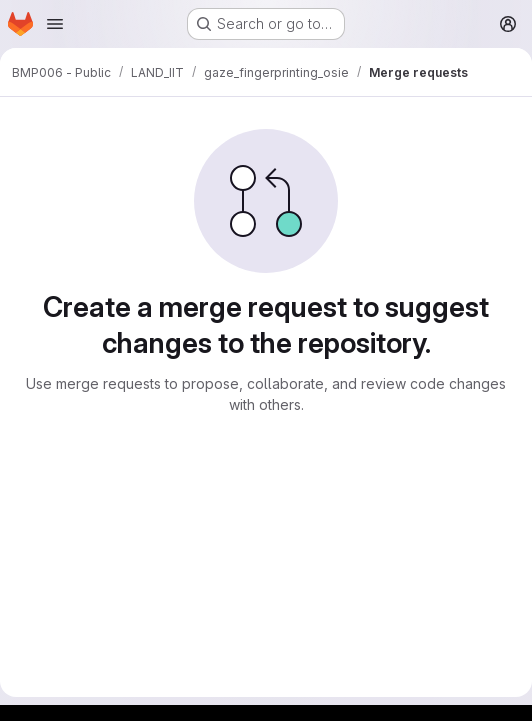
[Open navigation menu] (55, 24)
